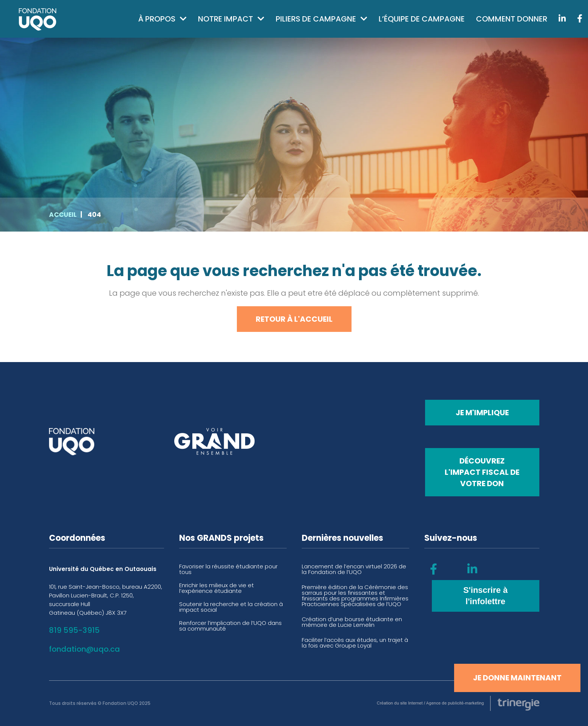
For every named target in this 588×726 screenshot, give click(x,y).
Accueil (63, 215)
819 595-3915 (74, 630)
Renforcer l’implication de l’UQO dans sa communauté (230, 626)
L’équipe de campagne (422, 19)
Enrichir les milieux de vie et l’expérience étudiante (216, 588)
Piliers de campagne (316, 19)
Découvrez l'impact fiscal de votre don (482, 472)
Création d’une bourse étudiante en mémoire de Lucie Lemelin (352, 622)
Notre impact (226, 19)
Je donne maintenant (517, 678)
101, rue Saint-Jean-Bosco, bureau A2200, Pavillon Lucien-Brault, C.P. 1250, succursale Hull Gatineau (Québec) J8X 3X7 (106, 600)
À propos (157, 19)
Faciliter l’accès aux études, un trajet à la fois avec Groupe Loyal (355, 643)
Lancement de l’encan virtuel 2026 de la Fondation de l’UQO (354, 569)
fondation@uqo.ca (84, 649)
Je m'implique (482, 413)
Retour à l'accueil (294, 319)
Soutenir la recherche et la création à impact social (231, 607)
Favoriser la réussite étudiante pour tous (228, 569)
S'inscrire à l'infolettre (485, 596)
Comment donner (512, 19)
